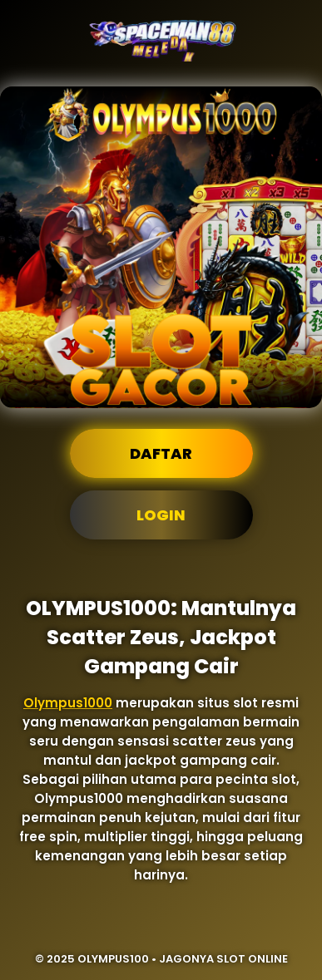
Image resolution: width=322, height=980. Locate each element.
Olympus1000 (68, 703)
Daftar (161, 453)
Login (161, 515)
